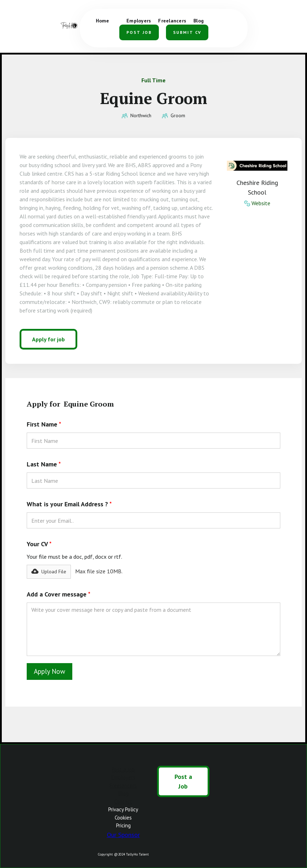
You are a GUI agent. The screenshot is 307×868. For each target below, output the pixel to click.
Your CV (39, 544)
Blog (123, 793)
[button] (227, 18)
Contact (123, 802)
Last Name (44, 464)
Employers (123, 777)
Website (261, 203)
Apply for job (48, 339)
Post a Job (123, 769)
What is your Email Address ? (69, 504)
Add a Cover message (59, 594)
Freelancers (123, 786)
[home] (70, 26)
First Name (44, 424)
